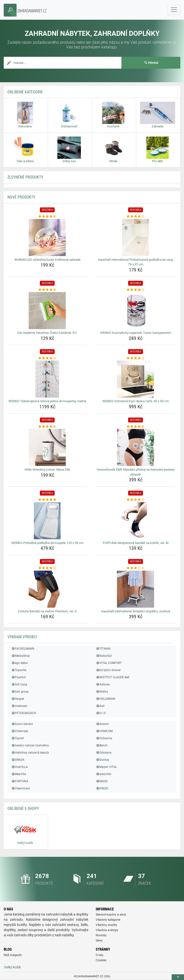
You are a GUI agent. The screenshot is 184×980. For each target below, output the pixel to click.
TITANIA (103, 649)
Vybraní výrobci (22, 637)
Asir (100, 706)
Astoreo (103, 684)
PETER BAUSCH (24, 713)
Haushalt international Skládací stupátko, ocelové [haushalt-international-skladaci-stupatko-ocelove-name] (136, 611)
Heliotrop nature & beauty (30, 753)
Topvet (17, 738)
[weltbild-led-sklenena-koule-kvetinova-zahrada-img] (47, 238)
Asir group (20, 692)
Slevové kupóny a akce (111, 915)
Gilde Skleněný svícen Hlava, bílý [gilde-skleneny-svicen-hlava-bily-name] (47, 470)
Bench (102, 745)
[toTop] (178, 977)
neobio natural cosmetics (30, 745)
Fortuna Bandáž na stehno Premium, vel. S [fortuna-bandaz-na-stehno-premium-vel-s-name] (47, 611)
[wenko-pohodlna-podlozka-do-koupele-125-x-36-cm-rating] (47, 500)
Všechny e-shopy (107, 930)
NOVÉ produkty (21, 197)
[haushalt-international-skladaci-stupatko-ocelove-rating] (136, 568)
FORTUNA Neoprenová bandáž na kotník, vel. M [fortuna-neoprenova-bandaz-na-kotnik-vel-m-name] (136, 543)
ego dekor (20, 663)
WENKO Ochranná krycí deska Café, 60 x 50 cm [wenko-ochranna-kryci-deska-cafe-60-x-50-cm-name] (136, 401)
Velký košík (12, 967)
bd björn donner (108, 670)
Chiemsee (20, 731)
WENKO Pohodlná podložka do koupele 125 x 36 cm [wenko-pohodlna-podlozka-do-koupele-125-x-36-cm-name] (47, 543)
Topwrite (19, 670)
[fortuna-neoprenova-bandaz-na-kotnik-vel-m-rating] (136, 500)
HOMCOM (104, 731)
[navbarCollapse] (174, 10)
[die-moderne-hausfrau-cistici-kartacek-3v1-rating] (47, 290)
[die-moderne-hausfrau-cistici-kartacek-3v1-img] (47, 311)
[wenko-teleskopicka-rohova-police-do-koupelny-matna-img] (47, 379)
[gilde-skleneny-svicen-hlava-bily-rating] (47, 427)
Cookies (101, 960)
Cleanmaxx (21, 788)
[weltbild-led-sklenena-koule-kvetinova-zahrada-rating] (47, 217)
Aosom (102, 724)
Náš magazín (13, 955)
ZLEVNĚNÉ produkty (25, 177)
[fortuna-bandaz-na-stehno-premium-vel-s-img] (47, 589)
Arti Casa (19, 684)
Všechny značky (106, 925)
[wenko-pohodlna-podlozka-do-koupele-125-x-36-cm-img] (47, 521)
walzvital (103, 774)
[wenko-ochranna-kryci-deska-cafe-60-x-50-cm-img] (136, 379)
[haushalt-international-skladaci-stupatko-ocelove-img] (136, 589)
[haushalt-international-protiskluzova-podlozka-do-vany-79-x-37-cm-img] (136, 238)
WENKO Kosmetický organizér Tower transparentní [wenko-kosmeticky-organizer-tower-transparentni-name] (136, 333)
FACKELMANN (23, 649)
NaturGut (104, 656)
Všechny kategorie (108, 920)
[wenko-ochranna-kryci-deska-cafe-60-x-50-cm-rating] (136, 358)
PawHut (18, 677)
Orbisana (104, 753)
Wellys (102, 692)
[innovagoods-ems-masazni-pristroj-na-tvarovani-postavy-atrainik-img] (136, 447)
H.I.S (101, 713)
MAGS (102, 781)
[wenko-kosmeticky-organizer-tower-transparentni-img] (136, 311)
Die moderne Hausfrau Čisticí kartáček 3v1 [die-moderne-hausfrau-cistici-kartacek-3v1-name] (47, 333)
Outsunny (104, 738)
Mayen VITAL (106, 767)
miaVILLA (19, 767)
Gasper (18, 699)
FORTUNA (20, 781)
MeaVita (19, 774)
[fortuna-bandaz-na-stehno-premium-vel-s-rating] (47, 568)
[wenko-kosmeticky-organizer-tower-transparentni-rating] (136, 290)
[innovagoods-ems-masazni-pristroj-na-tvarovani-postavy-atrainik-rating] (136, 427)
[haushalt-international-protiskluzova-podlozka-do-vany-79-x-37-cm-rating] (136, 217)
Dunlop (102, 760)
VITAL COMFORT (109, 663)
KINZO (102, 788)
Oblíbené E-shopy (23, 809)
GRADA (18, 760)
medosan (19, 706)
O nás (100, 955)
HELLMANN (105, 699)
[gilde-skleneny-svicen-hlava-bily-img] (47, 447)
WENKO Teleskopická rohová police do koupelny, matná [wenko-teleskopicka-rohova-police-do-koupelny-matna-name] (47, 401)
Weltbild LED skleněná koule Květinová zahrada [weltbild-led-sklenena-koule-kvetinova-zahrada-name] (47, 260)
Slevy (99, 940)
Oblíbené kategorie (25, 92)
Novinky (101, 935)
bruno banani (22, 724)
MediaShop (21, 656)
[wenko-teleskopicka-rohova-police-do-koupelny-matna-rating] (47, 358)
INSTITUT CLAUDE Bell (113, 677)
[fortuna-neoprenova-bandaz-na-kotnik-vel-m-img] (136, 521)
